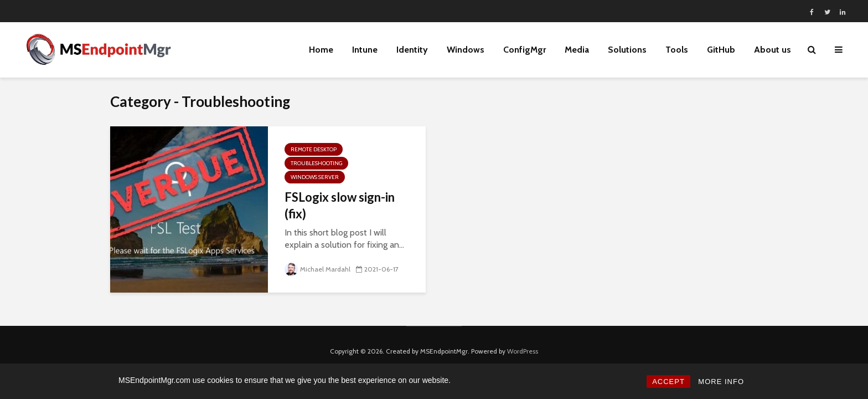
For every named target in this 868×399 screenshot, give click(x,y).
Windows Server (315, 177)
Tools (677, 50)
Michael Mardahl (317, 269)
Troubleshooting (316, 163)
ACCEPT (668, 382)
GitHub (721, 50)
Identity (412, 50)
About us (773, 50)
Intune (365, 50)
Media (577, 50)
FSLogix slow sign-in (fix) (340, 205)
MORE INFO (721, 382)
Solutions (627, 50)
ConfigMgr (525, 50)
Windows (466, 50)
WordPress (523, 351)
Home (321, 50)
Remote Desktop (314, 149)
